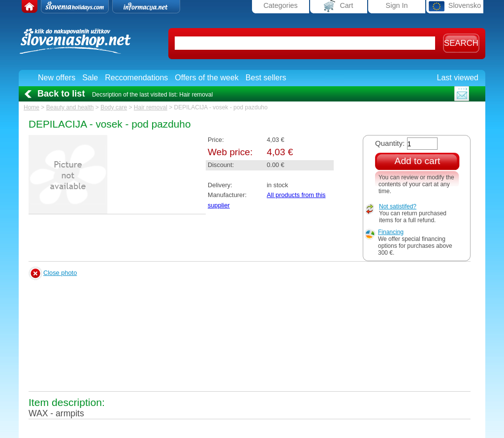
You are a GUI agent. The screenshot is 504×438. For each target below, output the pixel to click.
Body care (114, 107)
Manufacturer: (227, 195)
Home (31, 107)
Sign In (397, 5)
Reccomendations (136, 78)
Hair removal (151, 107)
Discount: (221, 165)
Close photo (60, 273)
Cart (338, 6)
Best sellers (266, 78)
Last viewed (458, 78)
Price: (216, 140)
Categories (281, 5)
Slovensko (455, 6)
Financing (391, 232)
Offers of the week (207, 78)
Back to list (61, 94)
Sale (90, 78)
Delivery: (220, 185)
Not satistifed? (398, 206)
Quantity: (390, 143)
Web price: (230, 152)
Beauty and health (70, 107)
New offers (57, 78)
